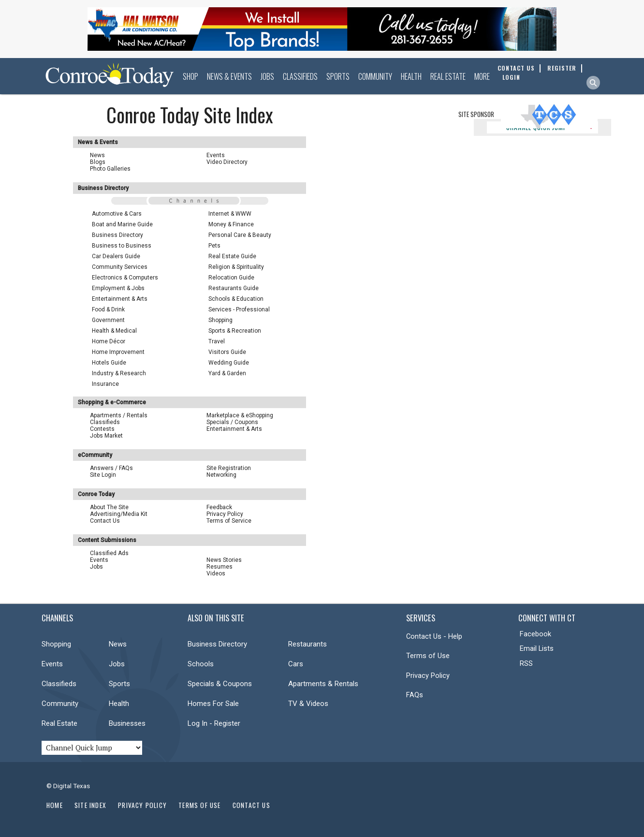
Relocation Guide (231, 278)
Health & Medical (114, 331)
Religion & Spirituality (236, 267)
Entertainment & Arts (120, 299)
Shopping (220, 320)
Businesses (127, 723)
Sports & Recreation (235, 331)
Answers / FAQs (111, 468)
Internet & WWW (230, 214)
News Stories (224, 560)
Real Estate (448, 76)
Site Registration (229, 468)
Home (55, 805)
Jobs (267, 76)
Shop (190, 76)
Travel (217, 341)
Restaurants (307, 644)
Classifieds (300, 76)
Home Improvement (118, 352)
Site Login (103, 475)
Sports (338, 76)
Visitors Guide (227, 352)
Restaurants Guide (234, 288)
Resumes (220, 567)
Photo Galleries (110, 169)
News (97, 155)
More (482, 76)
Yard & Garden (227, 373)
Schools (201, 664)
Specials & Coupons (220, 684)
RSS (526, 663)
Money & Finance (231, 224)
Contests (102, 429)
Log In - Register (214, 723)
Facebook (535, 634)
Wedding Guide (229, 363)
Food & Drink (108, 309)
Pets (214, 246)
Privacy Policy (225, 514)
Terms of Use (428, 656)
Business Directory (117, 235)
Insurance (105, 384)
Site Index (90, 805)
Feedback (219, 507)
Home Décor (109, 341)
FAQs (415, 695)
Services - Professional (239, 309)
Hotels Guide (109, 363)
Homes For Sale (213, 704)
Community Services (120, 267)
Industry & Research (119, 373)
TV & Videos (308, 704)
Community (375, 76)
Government (108, 320)
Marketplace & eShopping (240, 415)
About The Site (109, 507)
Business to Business (122, 246)
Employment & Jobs (118, 288)
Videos (216, 573)
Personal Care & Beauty (240, 235)
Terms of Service (229, 521)
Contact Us (105, 521)
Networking (221, 475)
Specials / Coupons (232, 422)
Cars (296, 664)
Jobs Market (106, 436)
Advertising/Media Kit (119, 514)
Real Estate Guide (232, 256)
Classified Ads (109, 553)
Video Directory (227, 162)
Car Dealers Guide (116, 256)
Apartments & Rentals (323, 684)
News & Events (229, 76)
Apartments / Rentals (119, 415)
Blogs (98, 162)
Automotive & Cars (117, 214)
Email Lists (537, 648)
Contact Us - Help (434, 636)
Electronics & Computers (125, 278)
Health (411, 76)
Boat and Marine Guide (122, 224)
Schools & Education (236, 299)
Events (216, 155)
